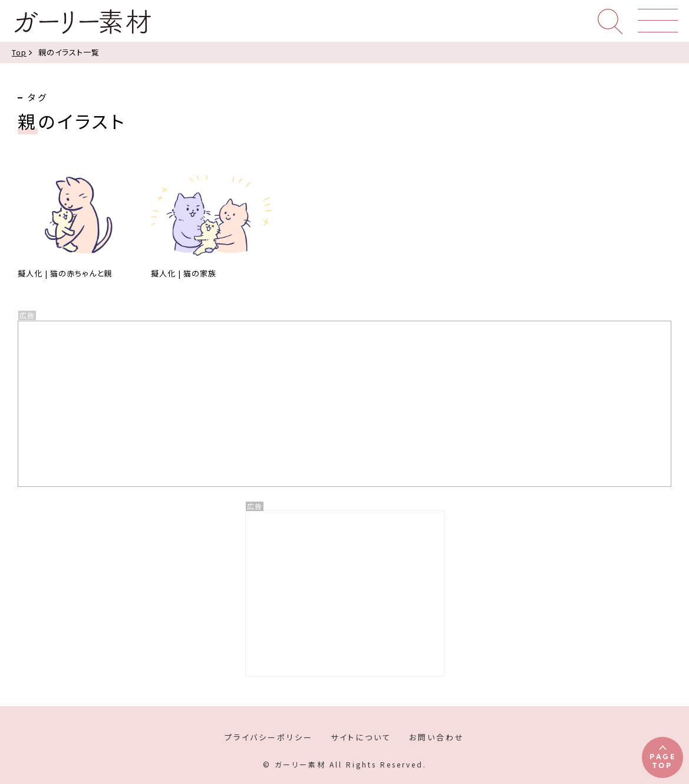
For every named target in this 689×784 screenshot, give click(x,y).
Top (19, 52)
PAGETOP (663, 760)
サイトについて (361, 737)
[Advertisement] (345, 594)
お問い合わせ (437, 737)
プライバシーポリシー (269, 737)
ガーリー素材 (82, 22)
